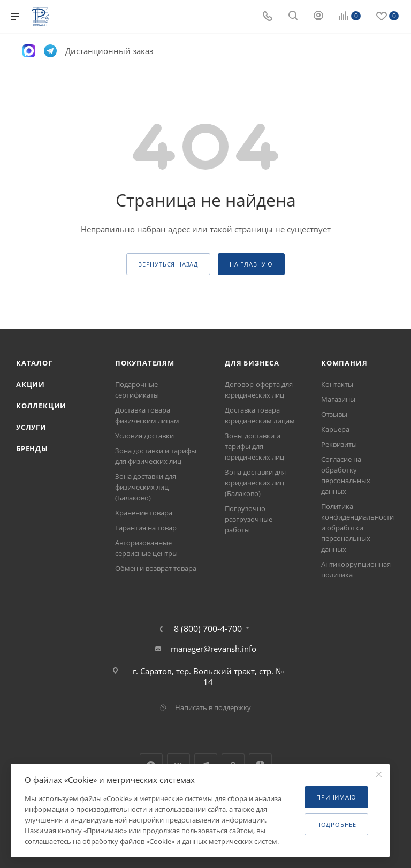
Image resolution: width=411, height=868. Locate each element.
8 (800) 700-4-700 (208, 629)
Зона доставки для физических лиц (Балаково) (146, 487)
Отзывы (334, 414)
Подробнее (336, 824)
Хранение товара (144, 513)
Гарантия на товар (146, 528)
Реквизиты (339, 444)
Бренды (32, 448)
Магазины (338, 399)
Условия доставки (144, 436)
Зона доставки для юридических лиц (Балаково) (255, 483)
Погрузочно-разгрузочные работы (249, 519)
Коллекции (41, 406)
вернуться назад (168, 264)
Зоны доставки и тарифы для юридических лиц (254, 446)
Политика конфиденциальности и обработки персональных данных (357, 528)
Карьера (335, 429)
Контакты (337, 384)
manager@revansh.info (214, 649)
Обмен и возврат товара (156, 568)
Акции (31, 384)
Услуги (31, 427)
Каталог (34, 363)
